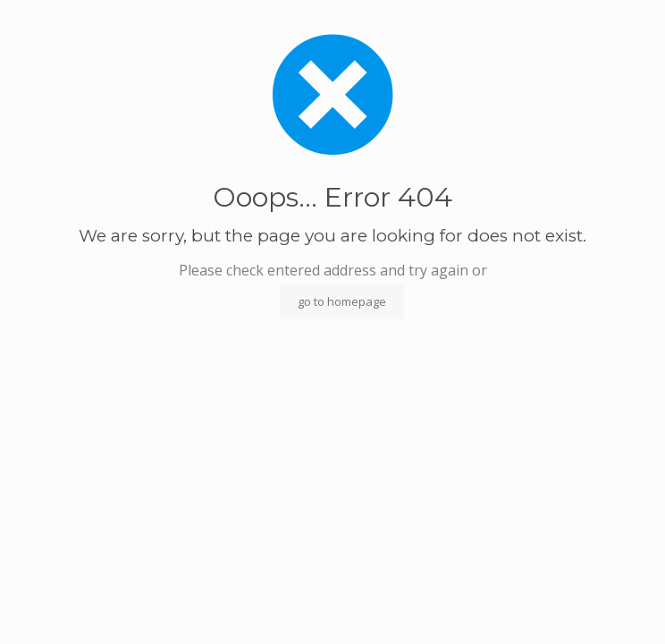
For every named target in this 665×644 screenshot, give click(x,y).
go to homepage (342, 301)
